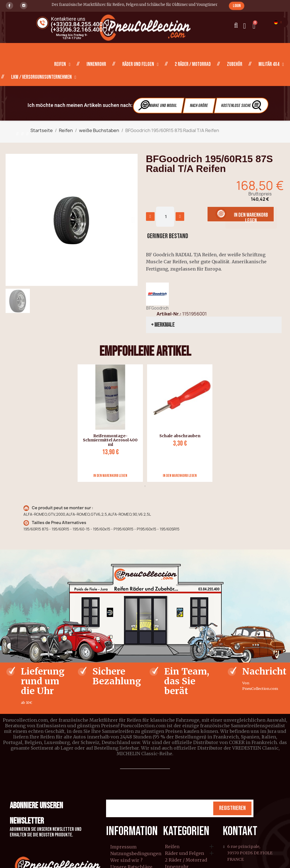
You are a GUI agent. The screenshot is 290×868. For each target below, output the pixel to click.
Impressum (123, 847)
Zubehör (235, 64)
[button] (237, 6)
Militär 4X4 (271, 64)
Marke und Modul (158, 105)
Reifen (62, 64)
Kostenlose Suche (242, 105)
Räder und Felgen (140, 64)
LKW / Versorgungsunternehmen (44, 77)
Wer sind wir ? (126, 860)
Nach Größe (199, 106)
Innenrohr (96, 64)
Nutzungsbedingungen (136, 853)
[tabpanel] (108, 423)
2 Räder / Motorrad (193, 64)
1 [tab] (145, 486)
